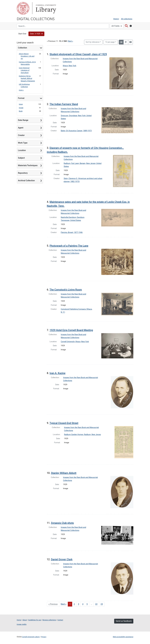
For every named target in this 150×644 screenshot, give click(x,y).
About (25, 620)
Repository (23, 173)
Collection (23, 48)
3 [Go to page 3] (79, 604)
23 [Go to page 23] (102, 604)
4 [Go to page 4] (83, 604)
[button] (36, 34)
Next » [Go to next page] (64, 604)
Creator (21, 135)
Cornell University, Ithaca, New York (75, 342)
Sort (93, 42)
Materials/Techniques (28, 165)
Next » (71, 41)
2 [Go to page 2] (74, 604)
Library (46, 8)
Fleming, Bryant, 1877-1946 (72, 232)
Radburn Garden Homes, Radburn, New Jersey (82, 435)
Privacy (44, 637)
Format (21, 98)
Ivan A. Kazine (57, 373)
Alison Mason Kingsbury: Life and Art (27, 56)
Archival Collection (26, 181)
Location (22, 150)
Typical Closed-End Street (64, 423)
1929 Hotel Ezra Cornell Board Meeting (71, 330)
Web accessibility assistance (123, 637)
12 (110, 42)
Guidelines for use (35, 620)
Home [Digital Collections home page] (19, 620)
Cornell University (23, 8)
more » (21, 90)
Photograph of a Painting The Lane (69, 246)
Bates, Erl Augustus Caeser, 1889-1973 (76, 131)
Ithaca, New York (69, 66)
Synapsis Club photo (62, 523)
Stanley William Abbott (64, 473)
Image (21, 108)
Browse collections (49, 620)
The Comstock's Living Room (66, 290)
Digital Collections (36, 19)
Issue (21, 104)
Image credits (22, 624)
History (116, 19)
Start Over (22, 34)
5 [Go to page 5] (87, 604)
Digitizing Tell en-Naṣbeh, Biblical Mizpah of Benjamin (27, 78)
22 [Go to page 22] (96, 604)
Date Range (23, 120)
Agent (21, 128)
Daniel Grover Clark (62, 559)
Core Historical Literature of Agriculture (24, 70)
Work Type (23, 143)
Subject (21, 158)
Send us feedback (124, 621)
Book (21, 111)
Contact (60, 620)
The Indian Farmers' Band (64, 104)
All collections (127, 19)
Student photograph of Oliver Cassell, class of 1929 (78, 54)
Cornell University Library (31, 637)
